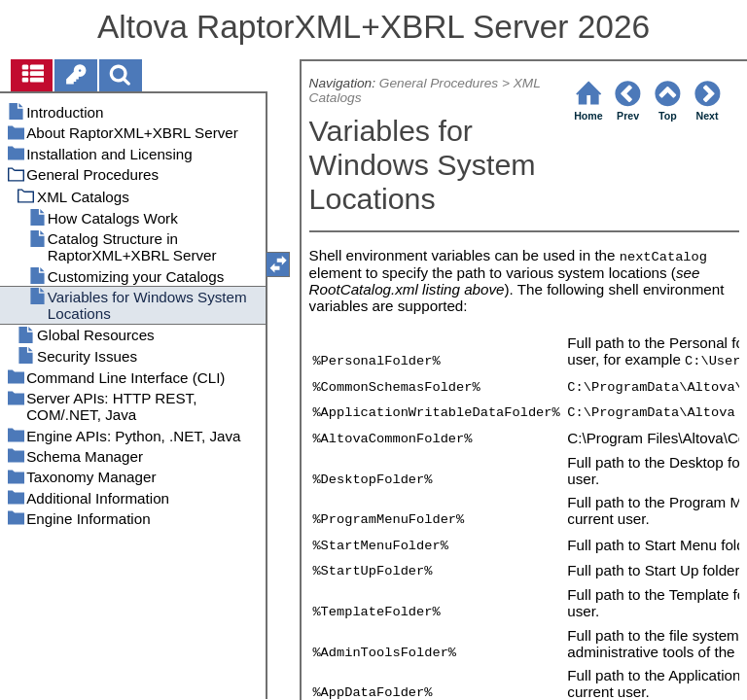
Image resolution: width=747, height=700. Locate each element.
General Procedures (439, 83)
